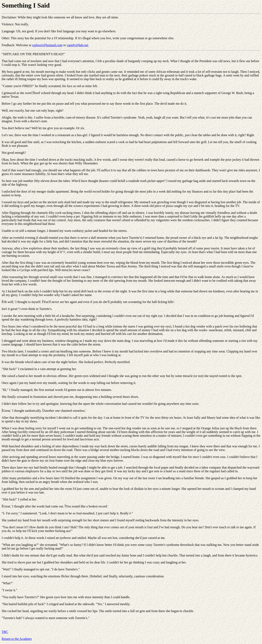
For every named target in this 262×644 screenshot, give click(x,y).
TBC (5, 632)
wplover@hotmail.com (47, 45)
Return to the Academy (17, 639)
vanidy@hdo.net (78, 45)
